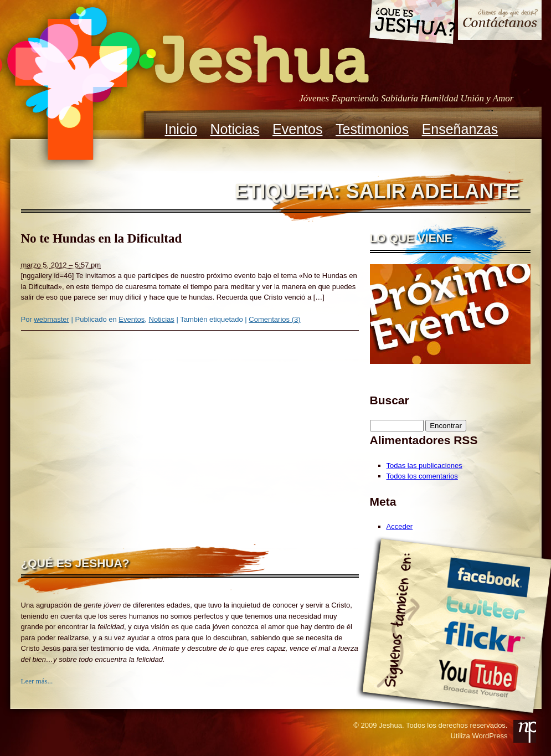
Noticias (235, 129)
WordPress (490, 736)
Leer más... (37, 681)
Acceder (400, 526)
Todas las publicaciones (424, 466)
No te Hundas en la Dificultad (102, 238)
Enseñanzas (460, 129)
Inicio (181, 129)
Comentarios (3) (274, 319)
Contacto (500, 21)
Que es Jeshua (412, 24)
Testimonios (372, 129)
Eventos (297, 129)
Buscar (390, 400)
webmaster (52, 319)
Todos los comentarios (422, 476)
